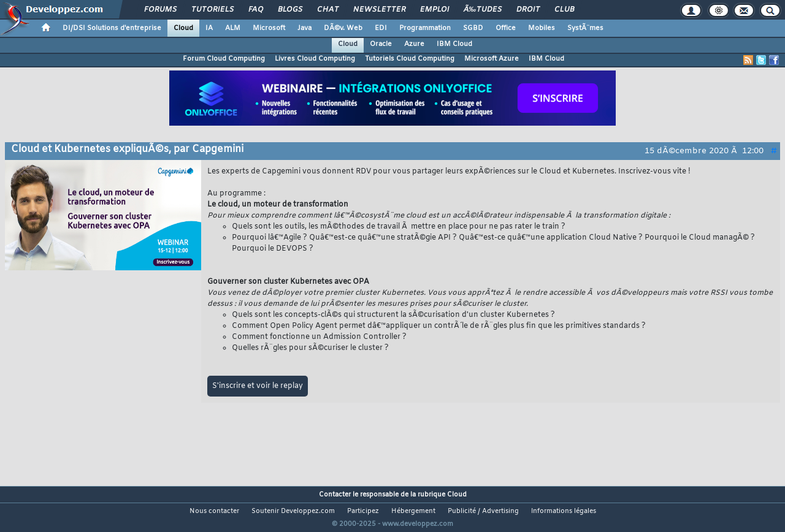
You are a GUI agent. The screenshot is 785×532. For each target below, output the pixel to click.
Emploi (435, 10)
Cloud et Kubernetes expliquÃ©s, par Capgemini (127, 149)
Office (506, 28)
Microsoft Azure (492, 59)
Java (304, 28)
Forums (160, 10)
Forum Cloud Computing (224, 59)
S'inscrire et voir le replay (258, 386)
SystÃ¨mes (585, 28)
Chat (328, 10)
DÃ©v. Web (343, 28)
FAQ (256, 10)
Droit (528, 10)
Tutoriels (213, 10)
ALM (233, 28)
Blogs (290, 10)
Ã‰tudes (483, 10)
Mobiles (542, 28)
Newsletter (379, 10)
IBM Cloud (454, 44)
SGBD (473, 28)
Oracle (381, 44)
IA (209, 28)
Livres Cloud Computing (315, 59)
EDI (381, 28)
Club (564, 10)
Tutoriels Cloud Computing (410, 59)
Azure (414, 44)
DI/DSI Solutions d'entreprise (112, 28)
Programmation (425, 28)
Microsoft (269, 28)
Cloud (183, 28)
